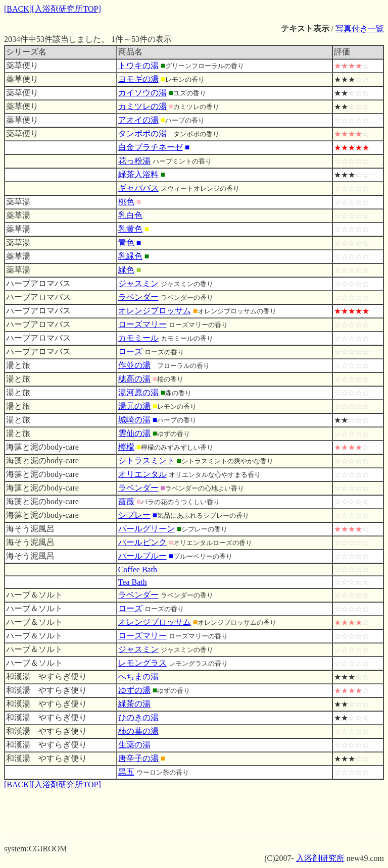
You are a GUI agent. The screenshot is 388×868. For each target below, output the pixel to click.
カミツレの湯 (142, 106)
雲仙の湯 (134, 433)
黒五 (126, 772)
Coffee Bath (138, 569)
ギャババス (138, 188)
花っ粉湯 (134, 161)
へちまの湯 (138, 676)
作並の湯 (134, 365)
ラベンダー (138, 297)
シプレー (134, 515)
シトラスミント (147, 460)
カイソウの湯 (142, 93)
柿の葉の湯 (138, 731)
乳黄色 (130, 229)
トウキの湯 (138, 65)
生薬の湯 (134, 745)
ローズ (130, 351)
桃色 (126, 202)
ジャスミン (138, 283)
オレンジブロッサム (155, 311)
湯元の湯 (134, 406)
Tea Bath (133, 582)
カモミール (138, 338)
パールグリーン (147, 529)
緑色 (126, 270)
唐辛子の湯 (138, 758)
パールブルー (142, 556)
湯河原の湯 (138, 392)
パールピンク (142, 542)
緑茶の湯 (134, 704)
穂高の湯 (134, 379)
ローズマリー (142, 324)
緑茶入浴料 (138, 174)
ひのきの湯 (138, 717)
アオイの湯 (138, 120)
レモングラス (142, 663)
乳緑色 (130, 256)
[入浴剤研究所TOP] (66, 9)
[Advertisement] (194, 813)
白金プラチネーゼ (151, 147)
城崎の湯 (134, 420)
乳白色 (130, 215)
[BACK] (18, 9)
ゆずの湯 (134, 690)
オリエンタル (142, 474)
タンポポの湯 (142, 133)
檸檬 (126, 447)
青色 (126, 242)
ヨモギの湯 (138, 79)
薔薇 (126, 501)
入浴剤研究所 (320, 858)
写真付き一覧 (360, 29)
